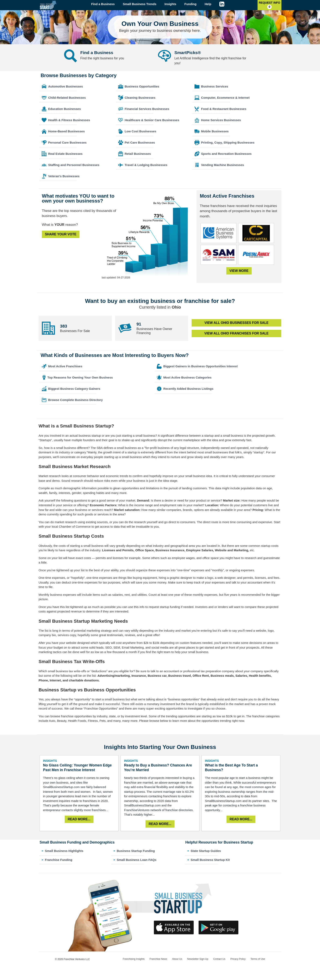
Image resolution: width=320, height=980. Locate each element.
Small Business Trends (140, 4)
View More (239, 271)
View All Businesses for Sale (237, 323)
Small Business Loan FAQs (137, 860)
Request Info (269, 5)
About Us (177, 959)
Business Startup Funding (136, 851)
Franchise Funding (59, 860)
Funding (191, 4)
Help (208, 4)
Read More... (79, 819)
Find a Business (103, 4)
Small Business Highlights (64, 851)
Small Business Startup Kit (210, 860)
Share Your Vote (61, 234)
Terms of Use (258, 959)
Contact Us (219, 959)
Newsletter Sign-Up (198, 959)
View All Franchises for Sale (236, 333)
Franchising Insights (134, 959)
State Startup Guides (206, 851)
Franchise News (158, 959)
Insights (170, 4)
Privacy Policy (238, 959)
